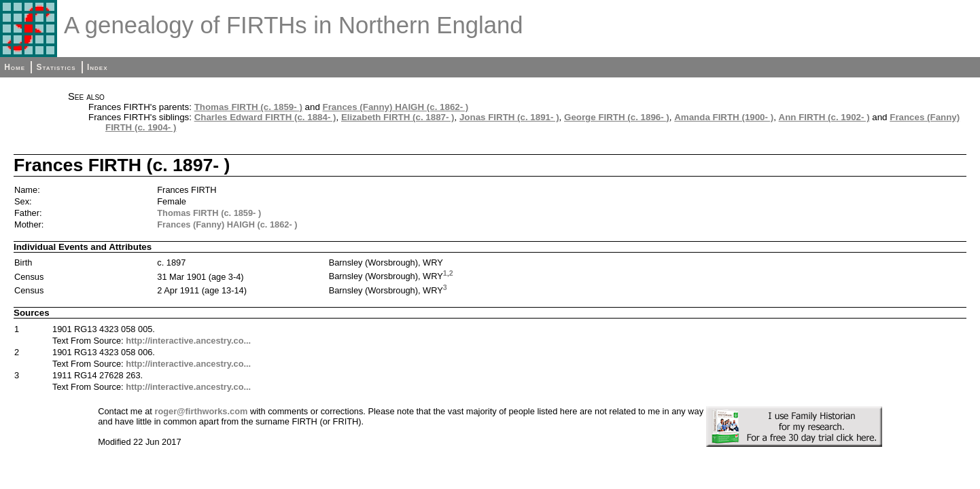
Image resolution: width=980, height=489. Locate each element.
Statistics (56, 67)
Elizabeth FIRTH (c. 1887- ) (398, 117)
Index (98, 67)
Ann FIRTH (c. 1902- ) (824, 117)
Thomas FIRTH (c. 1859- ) (248, 107)
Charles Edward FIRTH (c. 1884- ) (265, 117)
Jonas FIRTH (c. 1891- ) (509, 117)
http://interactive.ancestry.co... (188, 341)
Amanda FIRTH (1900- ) (724, 117)
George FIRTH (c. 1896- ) (617, 117)
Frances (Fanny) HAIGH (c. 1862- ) (396, 107)
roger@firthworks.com (201, 411)
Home (15, 67)
